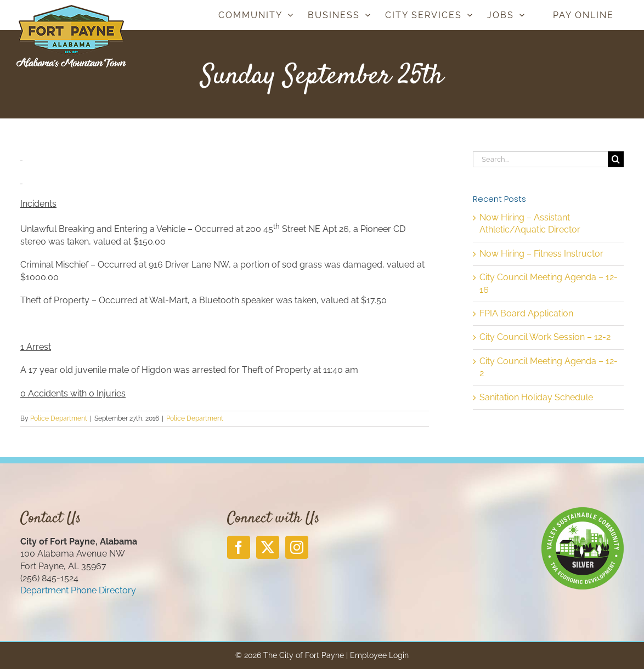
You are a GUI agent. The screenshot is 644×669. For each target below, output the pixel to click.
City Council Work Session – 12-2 (545, 337)
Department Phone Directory (78, 590)
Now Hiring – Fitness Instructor (541, 254)
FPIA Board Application (526, 313)
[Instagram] (297, 547)
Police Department (59, 418)
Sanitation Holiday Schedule (536, 397)
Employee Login (379, 655)
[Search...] (540, 159)
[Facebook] (239, 547)
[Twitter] (268, 547)
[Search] (616, 159)
